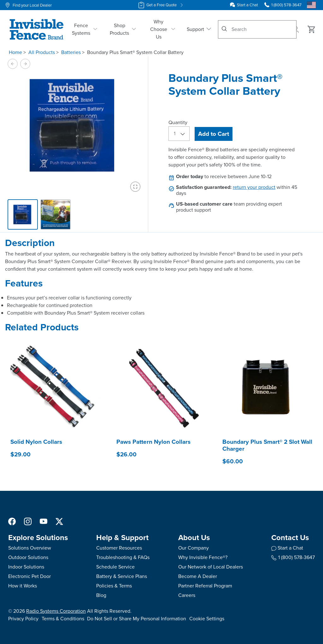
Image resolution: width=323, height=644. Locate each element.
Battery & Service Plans (122, 576)
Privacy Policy (23, 619)
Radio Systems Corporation (56, 611)
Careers (187, 595)
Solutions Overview (30, 548)
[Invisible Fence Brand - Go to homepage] (37, 29)
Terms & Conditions (63, 619)
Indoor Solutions (26, 567)
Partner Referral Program (205, 586)
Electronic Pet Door (29, 576)
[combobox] (257, 29)
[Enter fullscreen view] (135, 187)
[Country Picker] (311, 5)
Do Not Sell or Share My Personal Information (137, 619)
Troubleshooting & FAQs (123, 557)
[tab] (23, 214)
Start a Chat (247, 5)
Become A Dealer (198, 576)
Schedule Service (115, 567)
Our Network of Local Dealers (211, 567)
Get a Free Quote (161, 5)
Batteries (71, 52)
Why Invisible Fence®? (203, 557)
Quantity (178, 122)
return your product (254, 187)
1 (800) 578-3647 (293, 557)
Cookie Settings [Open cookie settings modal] (207, 619)
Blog (101, 595)
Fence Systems (85, 29)
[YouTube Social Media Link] (44, 521)
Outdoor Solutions (28, 557)
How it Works (23, 586)
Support (200, 29)
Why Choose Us (163, 29)
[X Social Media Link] (59, 521)
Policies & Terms (114, 586)
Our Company (194, 548)
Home (15, 52)
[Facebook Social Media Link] (12, 521)
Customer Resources (119, 548)
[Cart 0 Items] (312, 29)
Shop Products (123, 29)
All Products (42, 52)
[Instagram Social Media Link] (28, 521)
